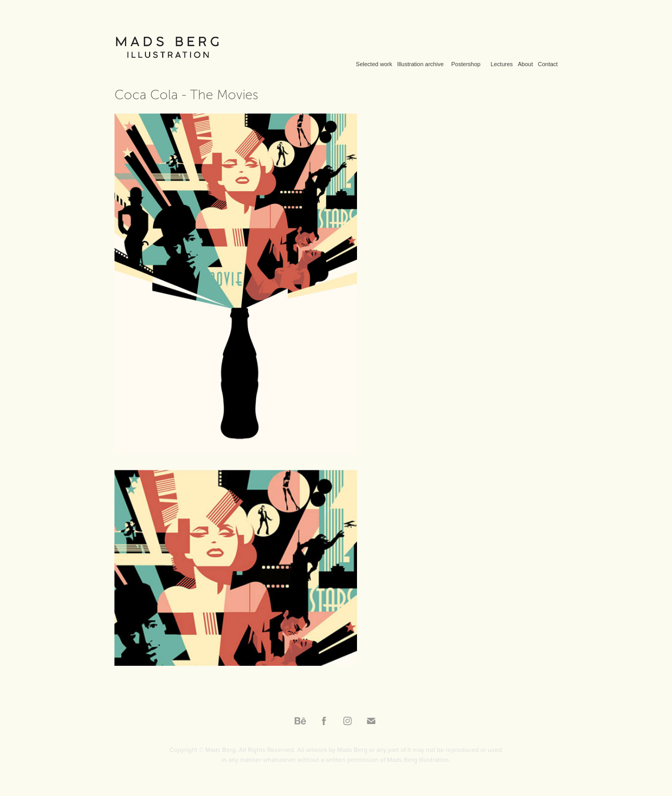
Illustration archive (420, 64)
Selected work (374, 64)
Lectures (502, 64)
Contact (548, 64)
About (525, 64)
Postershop (466, 64)
